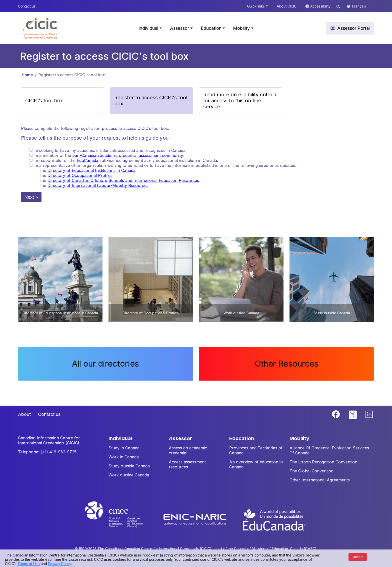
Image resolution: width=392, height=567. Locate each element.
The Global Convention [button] (311, 471)
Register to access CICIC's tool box (72, 75)
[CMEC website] (120, 519)
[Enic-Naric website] (195, 519)
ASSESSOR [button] (180, 438)
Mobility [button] (241, 28)
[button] (40, 28)
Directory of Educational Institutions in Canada (91, 170)
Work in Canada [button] (124, 457)
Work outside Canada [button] (129, 475)
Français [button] (359, 6)
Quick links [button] (256, 6)
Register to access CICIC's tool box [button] (151, 101)
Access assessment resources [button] (187, 464)
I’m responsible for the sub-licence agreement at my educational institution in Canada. (125, 160)
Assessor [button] (179, 28)
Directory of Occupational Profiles (80, 175)
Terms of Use (29, 564)
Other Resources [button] (287, 364)
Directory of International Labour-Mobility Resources (98, 185)
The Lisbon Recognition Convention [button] (323, 462)
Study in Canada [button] (124, 448)
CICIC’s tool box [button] (44, 101)
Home (27, 75)
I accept (358, 557)
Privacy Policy (59, 564)
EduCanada (87, 160)
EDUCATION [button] (242, 438)
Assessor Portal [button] (353, 28)
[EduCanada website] (273, 519)
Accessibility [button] (321, 6)
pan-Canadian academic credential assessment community (127, 155)
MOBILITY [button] (299, 438)
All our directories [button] (105, 364)
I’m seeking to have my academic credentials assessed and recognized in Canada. (109, 150)
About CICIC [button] (287, 6)
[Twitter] (353, 414)
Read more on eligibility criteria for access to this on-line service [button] (240, 101)
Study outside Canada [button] (129, 466)
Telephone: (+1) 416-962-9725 (47, 452)
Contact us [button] (27, 6)
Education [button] (211, 28)
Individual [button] (148, 28)
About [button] (24, 414)
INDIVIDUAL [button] (120, 438)
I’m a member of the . (108, 155)
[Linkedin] (369, 414)
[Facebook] (336, 414)
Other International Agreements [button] (320, 480)
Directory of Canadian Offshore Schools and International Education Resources (123, 180)
